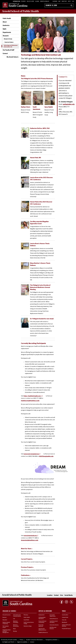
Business (5, 615)
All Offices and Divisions (53, 626)
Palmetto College (28, 624)
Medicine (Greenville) (16, 623)
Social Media (69, 593)
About (5, 22)
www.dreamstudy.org (30, 534)
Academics (6, 26)
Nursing (15, 629)
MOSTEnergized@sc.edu (46, 454)
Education (5, 618)
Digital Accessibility (22, 640)
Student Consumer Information (34, 638)
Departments (7, 33)
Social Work (26, 618)
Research (6, 36)
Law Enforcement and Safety (54, 620)
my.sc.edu (64, 618)
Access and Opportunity (53, 613)
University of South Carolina (10, 638)
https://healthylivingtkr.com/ (32, 394)
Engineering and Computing (6, 621)
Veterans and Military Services (42, 627)
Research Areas (8, 39)
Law (14, 616)
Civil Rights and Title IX (8, 640)
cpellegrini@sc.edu (69, 104)
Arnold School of (20, 11)
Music (14, 626)
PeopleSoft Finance (66, 626)
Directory (64, 1)
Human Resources (54, 616)
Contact (56, 593)
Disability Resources (43, 630)
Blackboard (64, 620)
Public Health (7, 19)
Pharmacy (26, 613)
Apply (69, 1)
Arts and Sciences (6, 613)
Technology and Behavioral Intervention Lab (11, 46)
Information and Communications (17, 613)
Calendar (55, 1)
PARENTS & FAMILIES (45, 1)
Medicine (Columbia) (16, 620)
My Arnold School (12, 57)
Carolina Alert (65, 613)
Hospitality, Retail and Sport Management (7, 629)
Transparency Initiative (51, 638)
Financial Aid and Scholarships (42, 620)
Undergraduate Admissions (42, 616)
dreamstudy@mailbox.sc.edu (30, 538)
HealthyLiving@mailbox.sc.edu (30, 399)
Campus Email (65, 615)
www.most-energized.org (31, 452)
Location (50, 593)
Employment (42, 613)
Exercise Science (9, 42)
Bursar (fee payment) (41, 623)
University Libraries (54, 623)
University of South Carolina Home (15, 5)
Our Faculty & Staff (8, 50)
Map (59, 1)
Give (73, 1)
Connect (5, 54)
